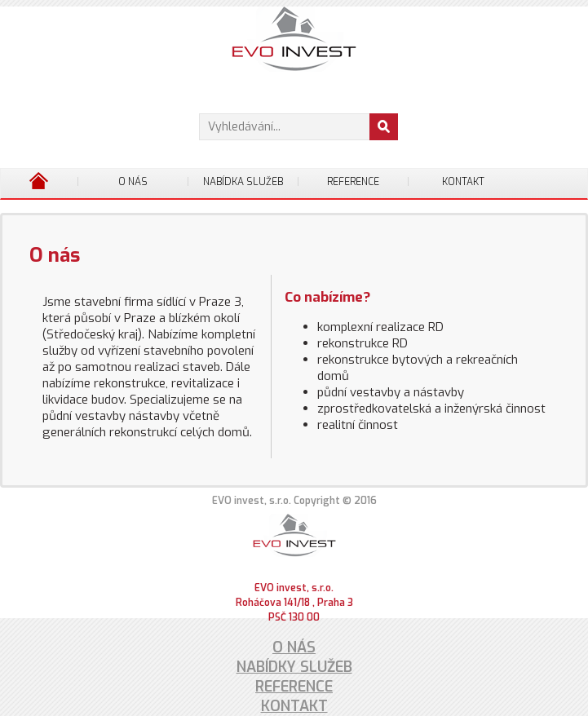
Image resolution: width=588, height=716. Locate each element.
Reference (353, 182)
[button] (384, 127)
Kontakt (463, 182)
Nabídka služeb (243, 182)
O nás (133, 182)
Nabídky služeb (294, 667)
